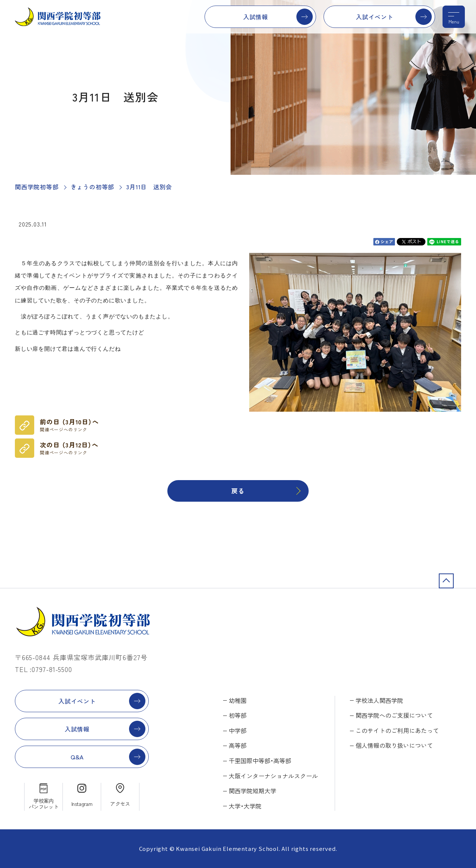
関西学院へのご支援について (394, 715)
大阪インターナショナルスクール (273, 776)
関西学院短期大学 (253, 791)
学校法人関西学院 (379, 700)
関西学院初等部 (37, 187)
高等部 (238, 745)
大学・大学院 (245, 806)
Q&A (77, 757)
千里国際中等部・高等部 (260, 761)
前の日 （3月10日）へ (69, 425)
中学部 (238, 730)
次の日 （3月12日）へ (69, 448)
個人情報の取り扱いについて (394, 745)
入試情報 (256, 17)
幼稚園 (238, 700)
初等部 (238, 715)
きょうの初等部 (93, 187)
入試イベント (375, 17)
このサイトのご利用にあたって (397, 730)
